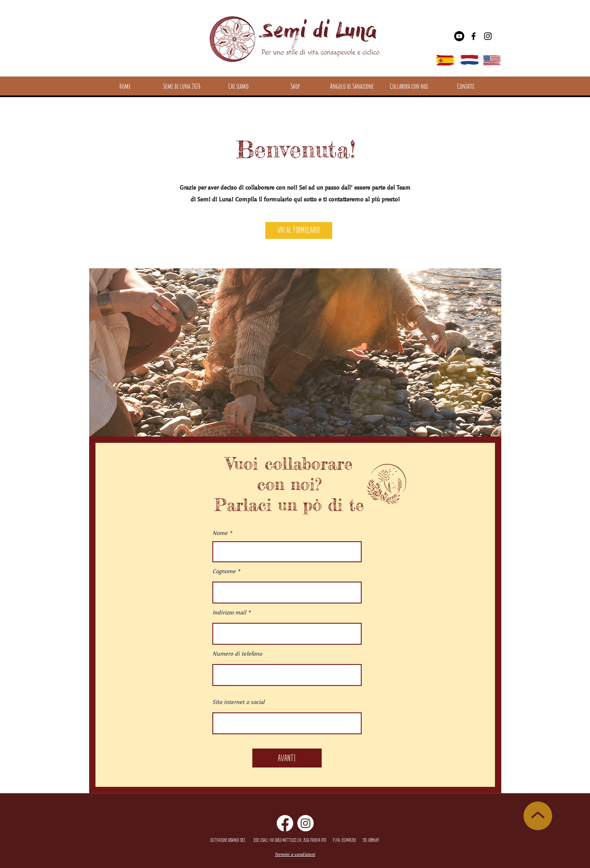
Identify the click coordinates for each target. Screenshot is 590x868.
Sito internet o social (238, 702)
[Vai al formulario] (299, 230)
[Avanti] (287, 758)
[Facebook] (474, 36)
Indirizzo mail (229, 613)
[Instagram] (488, 36)
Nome (220, 533)
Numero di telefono (237, 654)
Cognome (224, 571)
